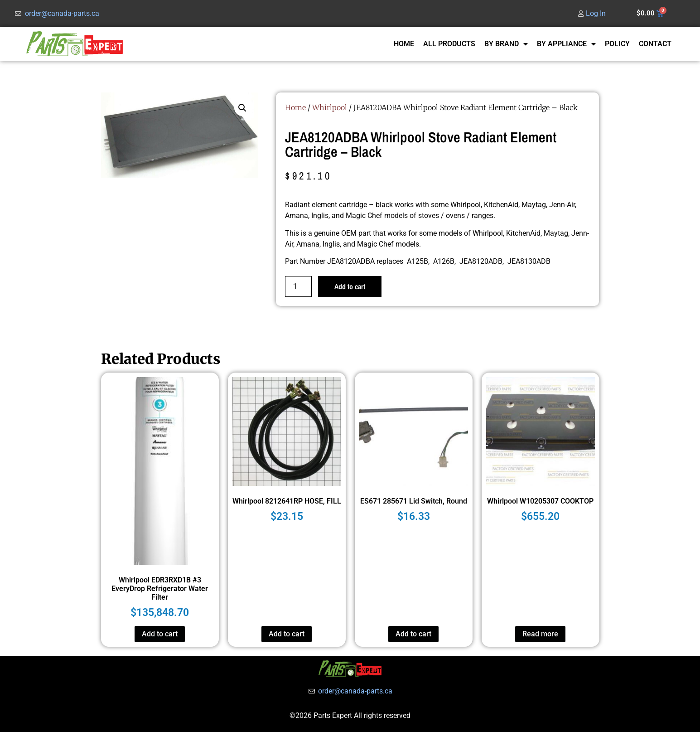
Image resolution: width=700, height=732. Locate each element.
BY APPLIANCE (566, 44)
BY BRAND (506, 44)
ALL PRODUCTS (449, 44)
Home (295, 107)
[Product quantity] (298, 286)
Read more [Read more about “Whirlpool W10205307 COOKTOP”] (540, 634)
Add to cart (350, 286)
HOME (404, 44)
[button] (242, 108)
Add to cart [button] (160, 634)
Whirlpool (330, 107)
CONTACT (655, 44)
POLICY (617, 44)
